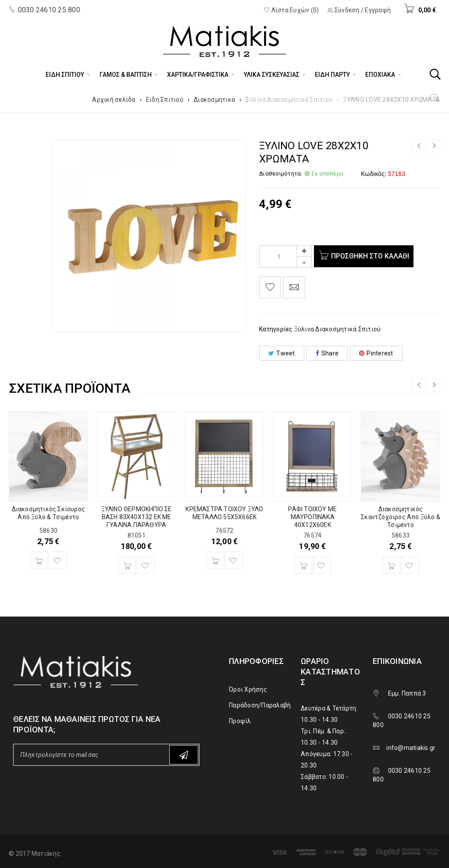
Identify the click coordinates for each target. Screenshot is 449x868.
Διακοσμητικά (214, 100)
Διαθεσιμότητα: (281, 174)
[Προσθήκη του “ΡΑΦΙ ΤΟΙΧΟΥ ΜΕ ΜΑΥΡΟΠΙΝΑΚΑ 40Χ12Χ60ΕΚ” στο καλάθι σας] (303, 565)
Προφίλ (240, 721)
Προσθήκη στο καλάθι (372, 256)
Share (327, 353)
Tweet (282, 353)
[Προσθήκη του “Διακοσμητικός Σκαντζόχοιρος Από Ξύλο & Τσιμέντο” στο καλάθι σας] (392, 565)
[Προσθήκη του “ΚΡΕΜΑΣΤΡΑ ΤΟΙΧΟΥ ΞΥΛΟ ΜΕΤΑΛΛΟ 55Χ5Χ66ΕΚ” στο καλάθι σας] (215, 560)
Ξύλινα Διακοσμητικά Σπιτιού (289, 100)
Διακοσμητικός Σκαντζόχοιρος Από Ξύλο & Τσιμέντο (401, 517)
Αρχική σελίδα (114, 100)
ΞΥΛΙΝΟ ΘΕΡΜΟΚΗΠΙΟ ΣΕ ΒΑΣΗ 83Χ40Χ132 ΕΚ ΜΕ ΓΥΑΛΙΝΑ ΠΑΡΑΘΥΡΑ (137, 517)
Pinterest (376, 353)
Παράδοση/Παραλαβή (260, 705)
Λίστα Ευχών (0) (291, 10)
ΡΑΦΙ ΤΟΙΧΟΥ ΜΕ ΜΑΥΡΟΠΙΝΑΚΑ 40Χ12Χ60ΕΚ (312, 517)
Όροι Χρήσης (248, 689)
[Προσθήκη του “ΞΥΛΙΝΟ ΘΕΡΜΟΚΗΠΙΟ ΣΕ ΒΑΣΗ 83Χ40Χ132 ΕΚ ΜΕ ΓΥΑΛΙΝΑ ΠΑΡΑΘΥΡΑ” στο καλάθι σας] (127, 565)
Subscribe (184, 755)
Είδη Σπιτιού (165, 100)
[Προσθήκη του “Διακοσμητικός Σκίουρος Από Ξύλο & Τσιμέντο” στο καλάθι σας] (39, 560)
